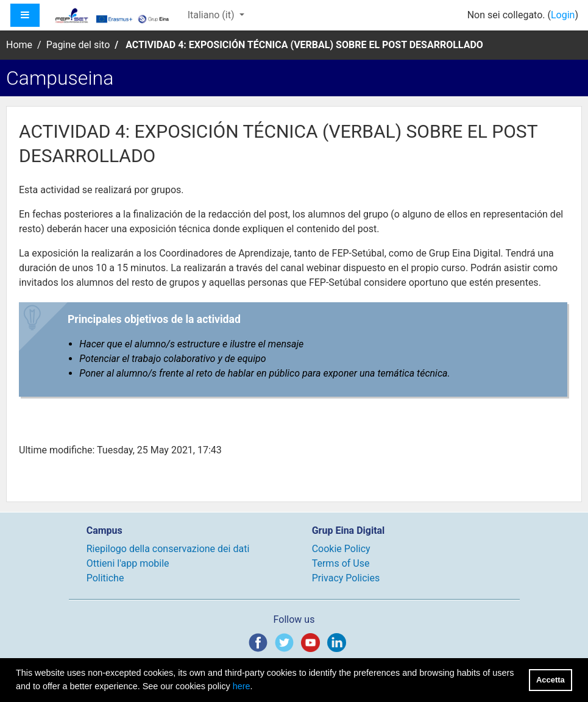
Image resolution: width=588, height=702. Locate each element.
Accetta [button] (551, 680)
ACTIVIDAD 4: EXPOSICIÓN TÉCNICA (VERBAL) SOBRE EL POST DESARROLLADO (304, 45)
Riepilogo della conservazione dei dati (168, 549)
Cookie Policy (341, 549)
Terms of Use (341, 563)
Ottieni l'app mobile (128, 563)
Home (19, 45)
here (242, 686)
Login (563, 15)
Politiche (105, 578)
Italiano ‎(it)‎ (212, 15)
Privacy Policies (346, 578)
